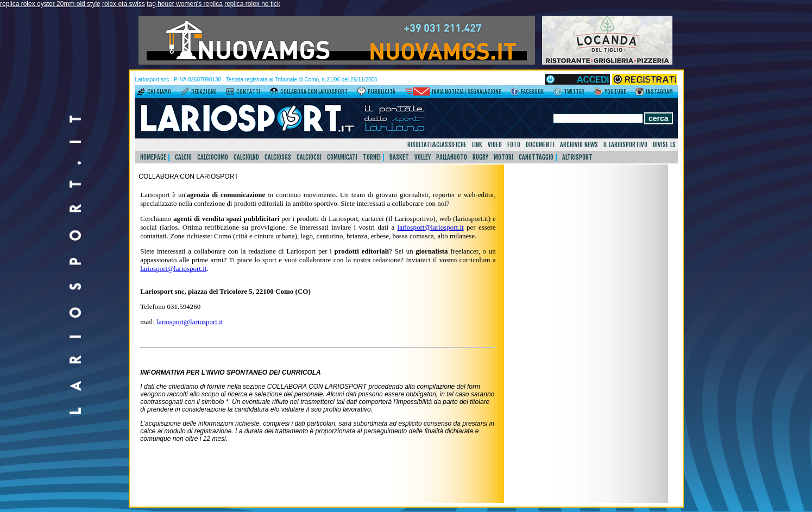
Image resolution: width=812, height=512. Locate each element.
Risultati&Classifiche (437, 145)
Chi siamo (159, 92)
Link (477, 145)
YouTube (615, 92)
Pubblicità (382, 92)
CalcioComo (213, 157)
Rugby (480, 157)
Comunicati (342, 157)
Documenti (540, 145)
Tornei (372, 157)
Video (495, 145)
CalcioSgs (278, 157)
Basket (399, 157)
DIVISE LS (664, 145)
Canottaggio (536, 157)
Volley (423, 157)
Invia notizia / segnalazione (466, 92)
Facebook (532, 92)
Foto (514, 145)
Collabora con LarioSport (314, 92)
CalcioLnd (246, 157)
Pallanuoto (452, 157)
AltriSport (577, 157)
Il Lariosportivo (625, 145)
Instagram (659, 92)
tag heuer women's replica (185, 4)
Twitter (574, 92)
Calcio (183, 157)
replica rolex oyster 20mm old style (50, 4)
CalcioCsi (309, 157)
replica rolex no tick (252, 4)
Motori (503, 157)
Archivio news (579, 145)
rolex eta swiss (124, 4)
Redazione (204, 92)
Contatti (248, 92)
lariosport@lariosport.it (190, 322)
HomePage (153, 157)
